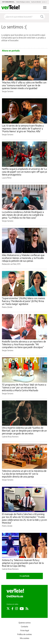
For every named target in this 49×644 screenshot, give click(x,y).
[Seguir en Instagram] (17, 609)
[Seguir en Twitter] (8, 609)
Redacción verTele (9, 264)
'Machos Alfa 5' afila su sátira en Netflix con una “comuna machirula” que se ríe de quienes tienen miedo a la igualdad (24, 85)
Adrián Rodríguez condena (23, 2)
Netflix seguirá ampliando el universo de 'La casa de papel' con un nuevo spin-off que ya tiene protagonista (24, 172)
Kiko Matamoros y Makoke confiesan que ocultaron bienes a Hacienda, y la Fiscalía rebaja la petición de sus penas (23, 258)
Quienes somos (25, 623)
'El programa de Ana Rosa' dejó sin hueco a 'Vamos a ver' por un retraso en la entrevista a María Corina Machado (24, 387)
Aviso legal (25, 630)
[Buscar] (42, 17)
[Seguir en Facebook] (12, 609)
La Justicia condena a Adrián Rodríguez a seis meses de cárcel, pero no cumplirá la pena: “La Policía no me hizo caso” (23, 215)
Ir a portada (25, 576)
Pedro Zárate (7, 307)
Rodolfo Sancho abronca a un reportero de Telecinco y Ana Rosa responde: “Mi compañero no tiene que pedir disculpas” (24, 344)
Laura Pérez (7, 178)
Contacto (24, 627)
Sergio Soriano (8, 91)
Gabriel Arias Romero (10, 437)
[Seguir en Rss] (27, 609)
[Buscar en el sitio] (22, 17)
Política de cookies (24, 634)
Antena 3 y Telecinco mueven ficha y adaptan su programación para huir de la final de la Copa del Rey (23, 563)
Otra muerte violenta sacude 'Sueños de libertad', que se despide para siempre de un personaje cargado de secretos (24, 431)
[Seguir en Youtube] (22, 609)
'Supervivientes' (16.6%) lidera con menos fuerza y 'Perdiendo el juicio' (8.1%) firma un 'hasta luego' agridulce (23, 301)
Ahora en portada (11, 51)
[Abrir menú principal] (45, 8)
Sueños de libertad (36, 2)
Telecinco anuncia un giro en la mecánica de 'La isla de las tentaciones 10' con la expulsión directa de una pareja (24, 474)
